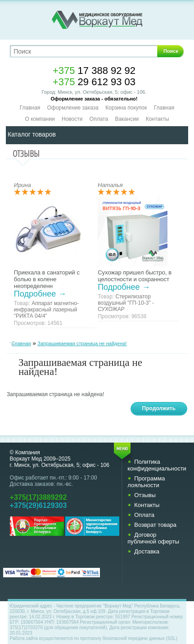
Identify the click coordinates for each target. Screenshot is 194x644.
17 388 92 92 (94, 71)
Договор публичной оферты (153, 538)
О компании (40, 119)
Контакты (158, 119)
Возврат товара (155, 525)
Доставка (147, 551)
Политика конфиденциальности (157, 465)
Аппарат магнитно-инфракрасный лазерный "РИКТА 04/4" (46, 310)
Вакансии (127, 119)
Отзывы (145, 495)
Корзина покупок (126, 108)
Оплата (99, 119)
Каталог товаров (32, 134)
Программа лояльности (146, 482)
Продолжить (159, 408)
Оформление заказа (73, 108)
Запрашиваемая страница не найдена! (82, 343)
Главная (30, 108)
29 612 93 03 (94, 82)
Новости (72, 119)
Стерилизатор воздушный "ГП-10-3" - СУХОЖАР (126, 303)
